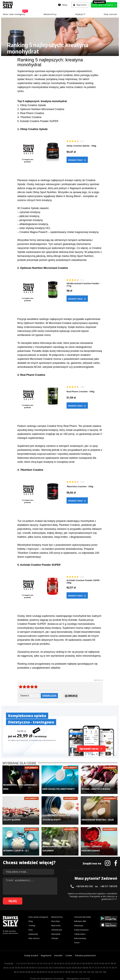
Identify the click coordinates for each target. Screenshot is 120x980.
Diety (31, 921)
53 (42, 959)
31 (92, 955)
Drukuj (71, 696)
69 (87, 959)
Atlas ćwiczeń (110, 14)
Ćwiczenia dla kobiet (83, 908)
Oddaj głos (49, 696)
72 (96, 959)
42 (10, 959)
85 (29, 963)
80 (15, 963)
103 (84, 963)
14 (44, 955)
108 (104, 963)
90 (44, 963)
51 (36, 959)
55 (47, 959)
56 (50, 959)
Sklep (31, 913)
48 (27, 959)
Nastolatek (56, 926)
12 (38, 955)
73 (98, 959)
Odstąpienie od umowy (78, 970)
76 (107, 959)
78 (113, 959)
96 (61, 963)
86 (32, 963)
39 (115, 955)
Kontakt (58, 947)
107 (100, 963)
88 (38, 963)
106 (96, 963)
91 (46, 963)
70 (90, 959)
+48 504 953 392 (84, 878)
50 (33, 959)
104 (88, 963)
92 (49, 963)
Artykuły (80, 14)
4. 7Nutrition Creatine (29, 117)
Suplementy (33, 926)
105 (92, 963)
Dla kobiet (56, 913)
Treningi (32, 917)
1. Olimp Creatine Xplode (32, 105)
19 (58, 955)
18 (55, 955)
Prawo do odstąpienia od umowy (47, 970)
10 (32, 955)
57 (53, 959)
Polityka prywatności (85, 947)
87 (35, 963)
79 (115, 959)
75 (104, 959)
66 (78, 959)
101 (76, 963)
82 (21, 963)
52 (39, 959)
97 (63, 963)
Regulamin (46, 947)
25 (75, 955)
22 (66, 955)
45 (19, 959)
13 (41, 955)
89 (41, 963)
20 (61, 955)
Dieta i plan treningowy (15, 14)
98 (66, 963)
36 (106, 955)
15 (46, 955)
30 (89, 955)
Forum (77, 934)
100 (73, 963)
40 (5, 959)
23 (69, 955)
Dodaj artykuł (31, 947)
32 (95, 955)
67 (81, 959)
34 (100, 955)
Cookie (69, 947)
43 (13, 959)
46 (22, 959)
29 (86, 955)
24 (72, 955)
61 (64, 959)
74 (101, 959)
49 (30, 959)
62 (67, 959)
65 (76, 959)
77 (110, 959)
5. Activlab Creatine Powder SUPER (38, 121)
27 (80, 955)
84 (26, 963)
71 (93, 959)
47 (24, 959)
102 (80, 963)
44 (16, 959)
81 (18, 963)
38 (112, 955)
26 (78, 955)
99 (69, 963)
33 (98, 955)
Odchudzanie (57, 921)
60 (61, 959)
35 (103, 955)
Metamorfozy (50, 14)
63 (70, 959)
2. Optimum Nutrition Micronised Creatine (41, 109)
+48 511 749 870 (109, 878)
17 (52, 955)
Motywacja (79, 917)
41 (7, 959)
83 (24, 963)
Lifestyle (55, 930)
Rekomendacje (80, 930)
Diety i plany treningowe (38, 908)
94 (55, 963)
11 (35, 955)
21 (63, 955)
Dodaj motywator (81, 921)
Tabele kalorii (80, 926)
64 (73, 959)
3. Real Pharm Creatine (31, 113)
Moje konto (56, 917)
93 (52, 963)
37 (109, 955)
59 (59, 959)
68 (84, 959)
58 (56, 959)
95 (58, 963)
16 (49, 955)
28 (83, 955)
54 (44, 959)
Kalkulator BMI (80, 913)
